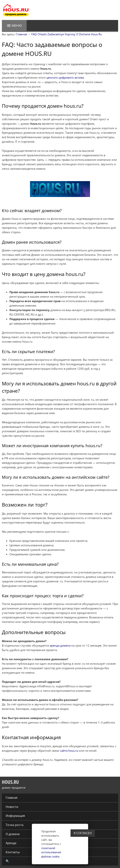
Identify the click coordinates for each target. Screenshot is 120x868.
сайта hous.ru (69, 751)
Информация (15, 816)
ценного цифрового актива (65, 77)
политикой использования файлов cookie (51, 852)
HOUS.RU (10, 782)
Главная (12, 798)
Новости (12, 807)
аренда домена (60, 645)
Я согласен (83, 833)
